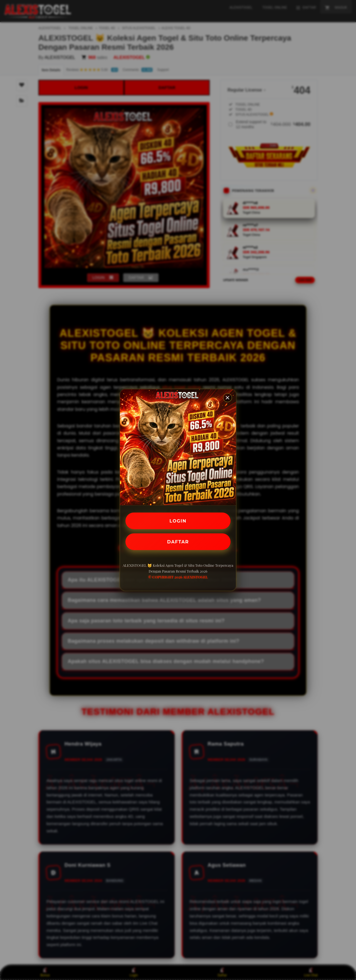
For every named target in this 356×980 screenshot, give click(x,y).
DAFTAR (178, 542)
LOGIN (178, 521)
